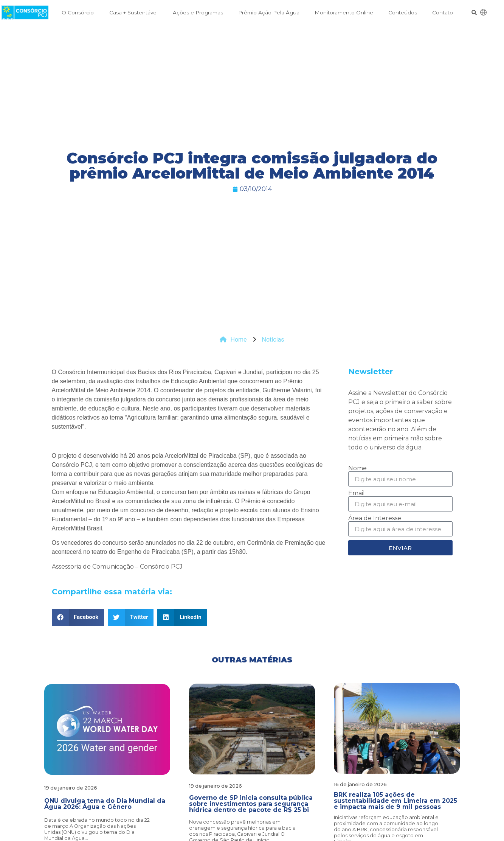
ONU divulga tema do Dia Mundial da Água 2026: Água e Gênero (105, 804)
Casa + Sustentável (133, 12)
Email (357, 493)
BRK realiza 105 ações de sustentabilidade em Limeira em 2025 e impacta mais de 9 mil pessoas (395, 801)
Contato (443, 12)
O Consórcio (78, 12)
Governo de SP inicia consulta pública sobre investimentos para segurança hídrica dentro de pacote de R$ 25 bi (251, 804)
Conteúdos (403, 12)
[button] (474, 13)
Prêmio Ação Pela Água (269, 12)
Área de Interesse (375, 518)
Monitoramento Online (344, 12)
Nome (357, 468)
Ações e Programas (198, 12)
